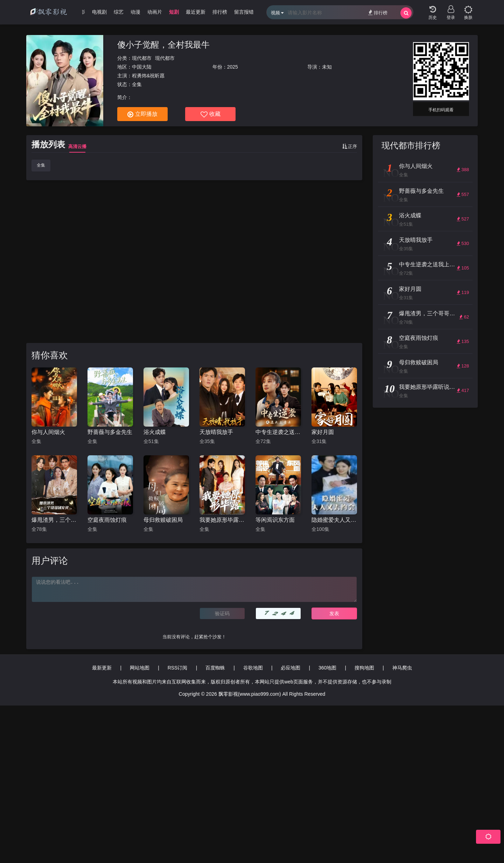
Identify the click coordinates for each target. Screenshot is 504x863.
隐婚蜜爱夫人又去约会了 (334, 520)
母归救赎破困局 (163, 520)
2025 (233, 67)
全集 (41, 165)
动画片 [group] (155, 12)
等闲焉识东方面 (275, 520)
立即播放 (142, 114)
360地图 (327, 668)
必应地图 (290, 668)
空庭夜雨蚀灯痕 (107, 520)
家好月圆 (323, 432)
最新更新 (102, 668)
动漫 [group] (135, 12)
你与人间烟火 (48, 432)
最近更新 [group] (196, 12)
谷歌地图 (253, 668)
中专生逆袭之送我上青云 (278, 432)
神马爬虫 (402, 668)
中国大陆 (142, 67)
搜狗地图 (364, 668)
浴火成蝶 (155, 432)
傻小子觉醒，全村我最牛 (163, 45)
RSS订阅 (178, 668)
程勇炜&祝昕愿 (148, 76)
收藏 (211, 114)
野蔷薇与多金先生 (110, 432)
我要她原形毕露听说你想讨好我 (222, 520)
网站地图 (140, 668)
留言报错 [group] (244, 12)
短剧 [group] (174, 12)
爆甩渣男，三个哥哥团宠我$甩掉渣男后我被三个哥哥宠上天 (54, 520)
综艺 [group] (119, 12)
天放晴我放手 (216, 432)
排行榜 (378, 12)
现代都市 (142, 58)
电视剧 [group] (99, 12)
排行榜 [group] (220, 12)
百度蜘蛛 (215, 668)
